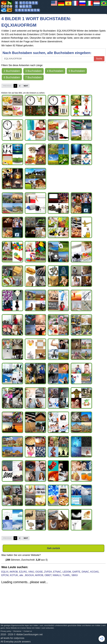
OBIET (48, 575)
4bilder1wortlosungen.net (29, 634)
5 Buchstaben (77, 71)
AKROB (14, 572)
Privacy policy (6, 631)
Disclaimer (17, 631)
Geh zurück (54, 548)
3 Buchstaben (33, 71)
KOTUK (14, 575)
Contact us (28, 631)
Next (26, 86)
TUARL (66, 575)
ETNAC (57, 572)
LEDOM (67, 572)
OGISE (39, 572)
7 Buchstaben (33, 77)
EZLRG (23, 572)
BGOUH (29, 575)
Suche (99, 59)
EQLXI (5, 572)
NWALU (57, 575)
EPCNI (5, 575)
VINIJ (31, 572)
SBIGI (75, 575)
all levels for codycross (12, 638)
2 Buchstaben (12, 71)
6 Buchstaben (12, 77)
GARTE (76, 572)
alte (22, 575)
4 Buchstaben (55, 71)
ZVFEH (48, 572)
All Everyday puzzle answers (16, 642)
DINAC (85, 572)
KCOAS (95, 572)
